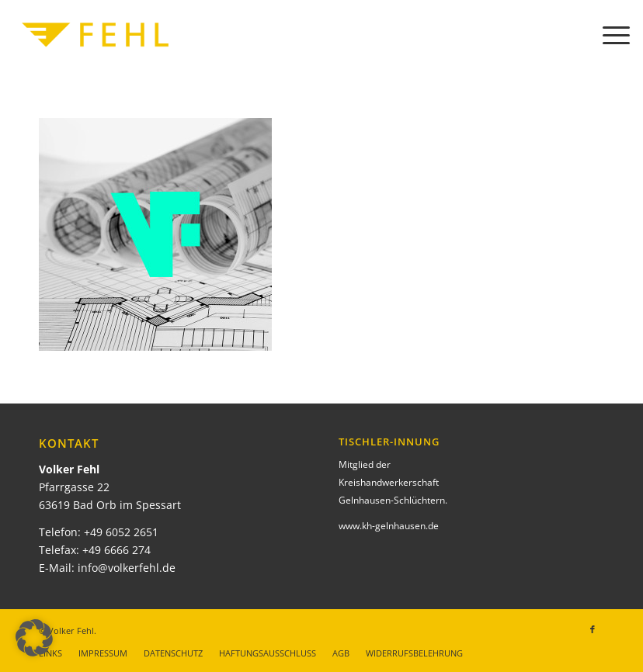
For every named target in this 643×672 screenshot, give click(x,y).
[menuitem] (608, 35)
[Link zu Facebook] (593, 629)
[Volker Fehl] (96, 35)
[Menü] (608, 35)
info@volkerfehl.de (127, 568)
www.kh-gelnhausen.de (389, 526)
